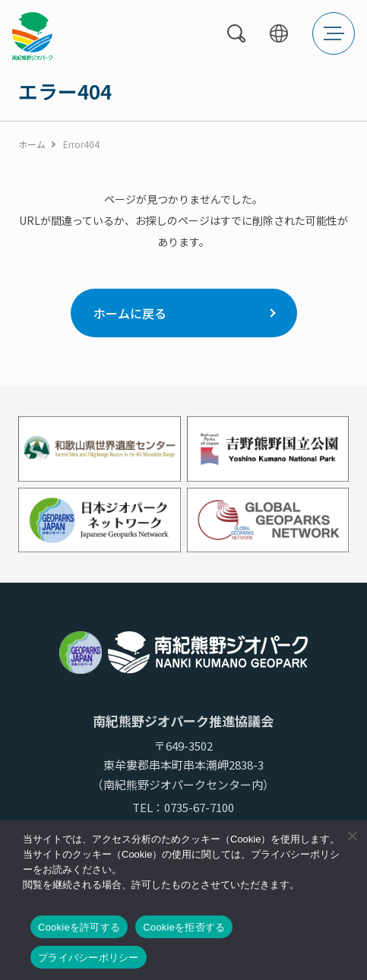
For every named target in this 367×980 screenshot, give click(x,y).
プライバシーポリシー (89, 958)
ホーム (32, 144)
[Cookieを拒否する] (352, 836)
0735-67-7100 (199, 807)
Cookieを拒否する (184, 927)
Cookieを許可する (79, 927)
